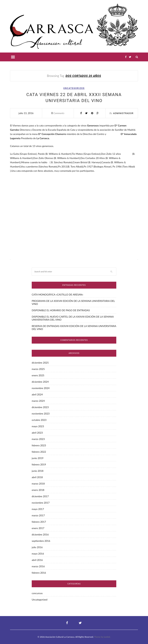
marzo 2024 (38, 401)
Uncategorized (74, 88)
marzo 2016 (38, 566)
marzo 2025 (38, 369)
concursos (37, 593)
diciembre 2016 (40, 534)
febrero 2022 (39, 452)
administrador (123, 113)
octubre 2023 (39, 420)
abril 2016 (37, 560)
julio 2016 (37, 547)
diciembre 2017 (40, 496)
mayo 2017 (38, 509)
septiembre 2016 (41, 541)
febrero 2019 (39, 464)
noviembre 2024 (41, 388)
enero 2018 (38, 490)
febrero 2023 (39, 445)
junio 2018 (38, 471)
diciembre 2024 (40, 382)
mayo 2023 (38, 426)
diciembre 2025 (40, 363)
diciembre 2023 (40, 407)
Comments (58, 113)
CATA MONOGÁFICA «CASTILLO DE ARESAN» (57, 295)
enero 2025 (38, 375)
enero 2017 (38, 528)
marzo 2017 (38, 515)
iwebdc (107, 637)
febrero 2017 (39, 522)
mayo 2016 (38, 554)
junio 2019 (38, 458)
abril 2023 (37, 433)
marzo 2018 (38, 484)
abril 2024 (37, 394)
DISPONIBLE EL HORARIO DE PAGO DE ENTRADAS (61, 310)
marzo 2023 (38, 439)
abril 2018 (37, 477)
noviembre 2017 (41, 503)
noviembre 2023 (41, 414)
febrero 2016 (39, 573)
